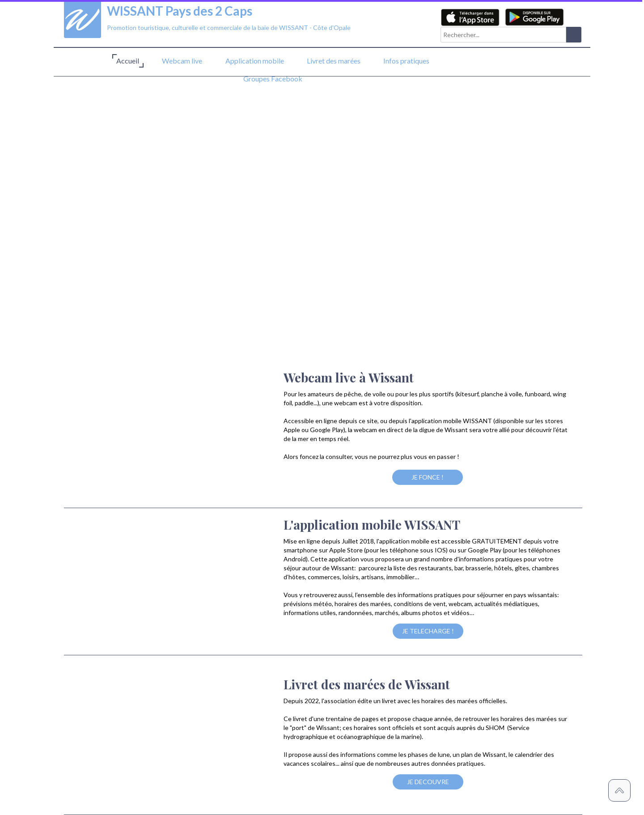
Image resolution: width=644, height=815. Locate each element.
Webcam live (182, 61)
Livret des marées (334, 61)
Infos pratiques (406, 61)
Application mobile (255, 61)
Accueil (128, 61)
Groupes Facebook (273, 79)
